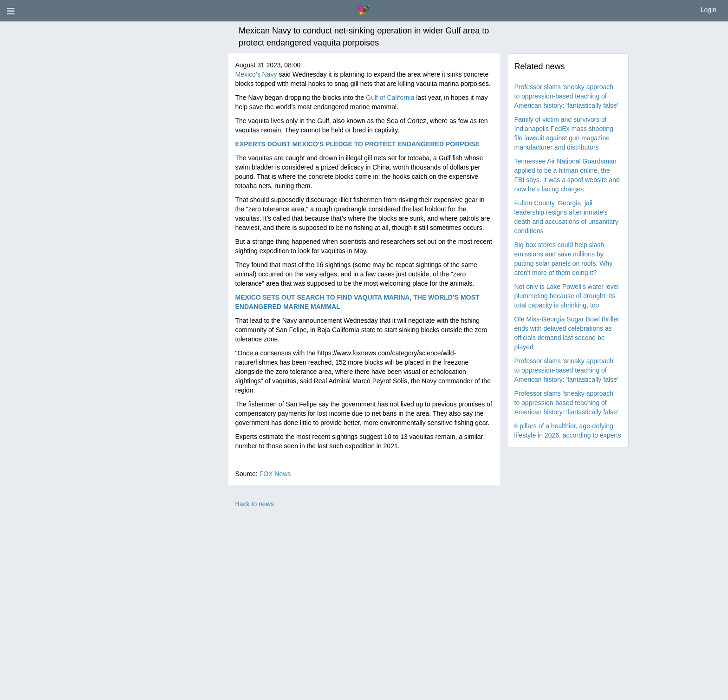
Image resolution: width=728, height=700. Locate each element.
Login (708, 10)
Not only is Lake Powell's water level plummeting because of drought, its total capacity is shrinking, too (567, 296)
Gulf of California (390, 98)
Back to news (255, 504)
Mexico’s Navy (256, 74)
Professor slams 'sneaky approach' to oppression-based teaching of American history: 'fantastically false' (566, 96)
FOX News (275, 474)
